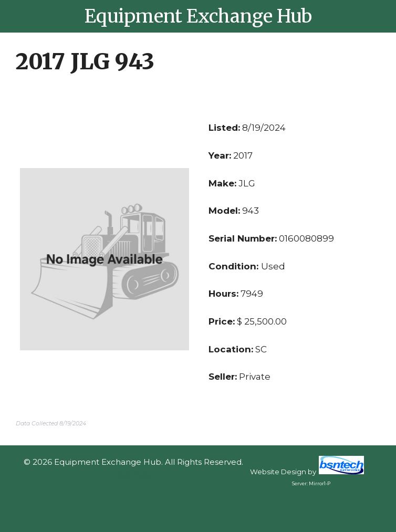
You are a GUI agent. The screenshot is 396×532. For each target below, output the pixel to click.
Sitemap (133, 474)
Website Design (278, 472)
